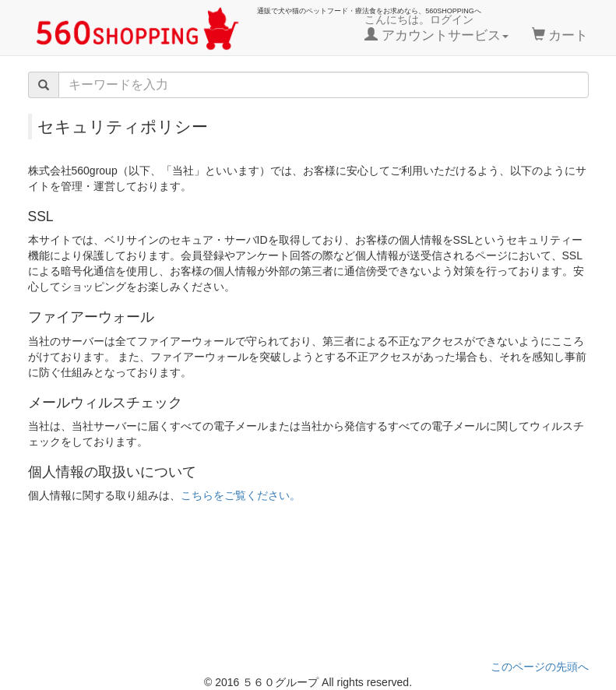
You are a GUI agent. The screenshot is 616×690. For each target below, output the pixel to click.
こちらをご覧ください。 (241, 495)
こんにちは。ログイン (436, 28)
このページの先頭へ (540, 667)
